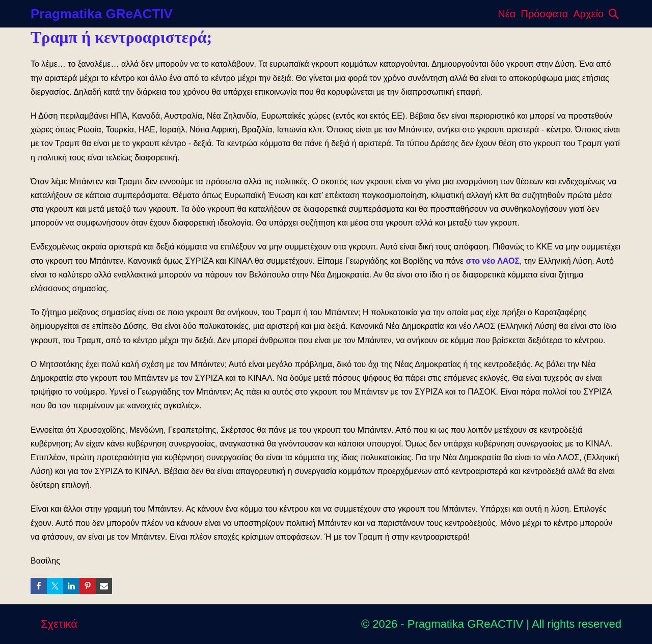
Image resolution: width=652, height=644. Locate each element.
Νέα (507, 14)
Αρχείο (588, 14)
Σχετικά (59, 624)
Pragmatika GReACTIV (102, 14)
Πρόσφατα (544, 14)
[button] (614, 14)
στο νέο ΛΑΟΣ (493, 261)
